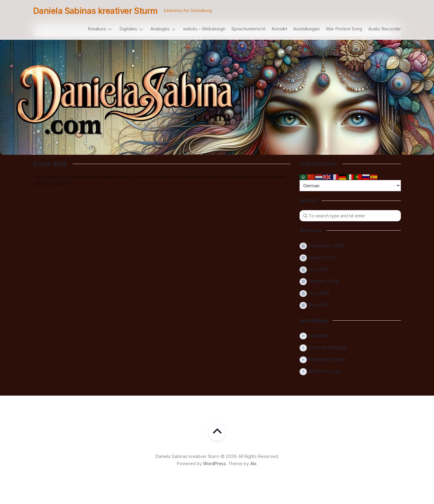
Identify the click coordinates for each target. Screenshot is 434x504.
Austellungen (307, 29)
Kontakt (279, 29)
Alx (253, 464)
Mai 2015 (318, 305)
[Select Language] (350, 186)
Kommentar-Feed (327, 359)
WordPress (215, 464)
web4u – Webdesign (204, 29)
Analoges (160, 29)
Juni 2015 (319, 293)
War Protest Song (344, 29)
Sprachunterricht (248, 29)
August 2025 (322, 257)
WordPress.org (324, 371)
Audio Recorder (385, 29)
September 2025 (327, 246)
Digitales (128, 29)
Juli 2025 (319, 269)
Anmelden (319, 336)
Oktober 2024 (324, 281)
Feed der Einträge (328, 347)
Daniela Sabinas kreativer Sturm (96, 11)
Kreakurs (97, 29)
